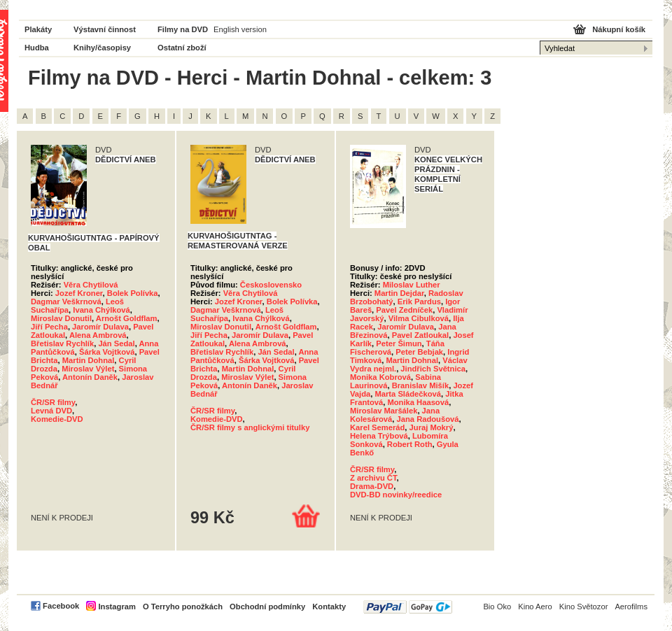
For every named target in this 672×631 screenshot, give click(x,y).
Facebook (61, 606)
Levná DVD (51, 411)
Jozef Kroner (79, 293)
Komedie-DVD (57, 419)
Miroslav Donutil (61, 318)
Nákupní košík (619, 29)
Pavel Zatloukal (420, 335)
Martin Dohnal (89, 360)
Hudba (37, 48)
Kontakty (329, 607)
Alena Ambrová (98, 335)
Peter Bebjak (419, 352)
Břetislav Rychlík (62, 343)
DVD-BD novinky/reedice (396, 495)
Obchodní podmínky (267, 607)
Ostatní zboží (182, 48)
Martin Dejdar (399, 293)
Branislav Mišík (420, 385)
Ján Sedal (116, 343)
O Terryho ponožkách (183, 607)
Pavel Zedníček (404, 310)
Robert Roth (410, 444)
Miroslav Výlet (88, 369)
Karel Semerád (377, 427)
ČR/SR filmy (53, 402)
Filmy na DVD (183, 29)
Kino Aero (535, 607)
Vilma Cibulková (419, 318)
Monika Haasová (418, 402)
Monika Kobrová (380, 377)
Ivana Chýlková (101, 310)
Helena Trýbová (379, 436)
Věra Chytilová (91, 285)
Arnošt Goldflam (127, 318)
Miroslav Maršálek (384, 411)
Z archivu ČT (373, 478)
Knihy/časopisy (102, 48)
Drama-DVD (372, 486)
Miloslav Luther (412, 285)
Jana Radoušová (428, 419)
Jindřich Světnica (433, 369)
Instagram (117, 607)
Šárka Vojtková (107, 352)
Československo (271, 285)
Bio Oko (497, 607)
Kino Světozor (584, 607)
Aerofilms (631, 607)
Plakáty (38, 29)
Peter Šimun (399, 343)
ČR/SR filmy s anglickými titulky (250, 427)
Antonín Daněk (90, 377)
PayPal (408, 607)
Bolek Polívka (133, 293)
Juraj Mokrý (432, 427)
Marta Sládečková (408, 394)
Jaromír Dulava (100, 327)
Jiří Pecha (49, 327)
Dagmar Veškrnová (66, 302)
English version (240, 29)
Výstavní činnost (105, 29)
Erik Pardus (419, 302)
